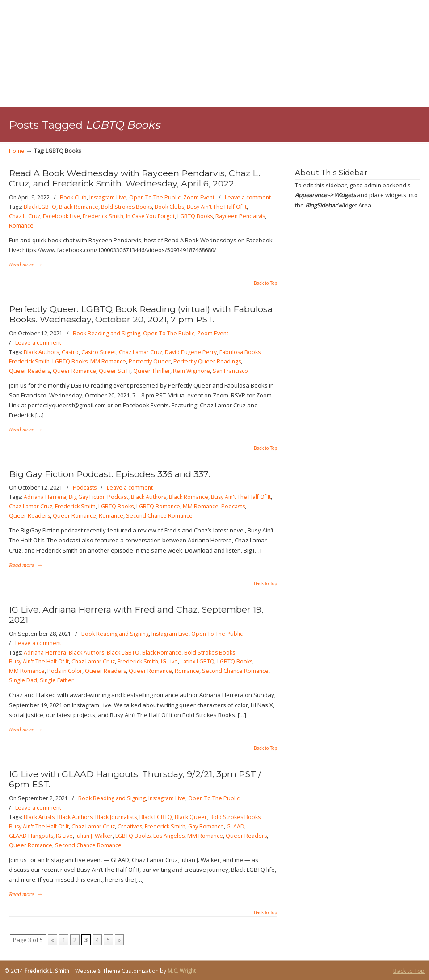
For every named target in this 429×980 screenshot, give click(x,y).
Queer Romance (74, 371)
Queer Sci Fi (115, 371)
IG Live (169, 661)
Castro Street (99, 352)
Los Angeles (169, 836)
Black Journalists (116, 817)
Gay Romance (206, 826)
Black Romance (79, 207)
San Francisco (230, 371)
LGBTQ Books (195, 216)
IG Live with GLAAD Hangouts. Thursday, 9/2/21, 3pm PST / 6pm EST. (135, 779)
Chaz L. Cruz (25, 216)
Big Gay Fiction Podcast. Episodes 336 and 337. (109, 474)
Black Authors (41, 352)
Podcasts (85, 488)
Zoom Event (199, 197)
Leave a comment (248, 197)
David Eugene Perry (191, 352)
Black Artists (39, 817)
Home (17, 151)
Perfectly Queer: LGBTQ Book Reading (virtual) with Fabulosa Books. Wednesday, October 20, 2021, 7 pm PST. (141, 314)
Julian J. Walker (94, 836)
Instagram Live (108, 197)
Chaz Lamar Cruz (141, 352)
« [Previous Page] (53, 940)
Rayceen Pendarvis (240, 216)
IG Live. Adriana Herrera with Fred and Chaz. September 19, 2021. (136, 615)
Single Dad (23, 680)
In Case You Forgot (150, 216)
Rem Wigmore (191, 371)
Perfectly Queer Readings (207, 361)
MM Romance (108, 361)
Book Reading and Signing (107, 333)
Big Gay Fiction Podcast (99, 497)
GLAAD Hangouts (31, 836)
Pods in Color (65, 671)
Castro (70, 352)
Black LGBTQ (40, 207)
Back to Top (265, 283)
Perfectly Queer (150, 361)
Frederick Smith (103, 216)
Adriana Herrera (45, 497)
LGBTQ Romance (158, 506)
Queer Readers (29, 371)
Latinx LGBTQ (198, 661)
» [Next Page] (119, 940)
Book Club (73, 197)
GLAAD (236, 826)
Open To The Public (155, 197)
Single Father (57, 680)
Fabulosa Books (240, 352)
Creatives (130, 826)
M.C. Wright (182, 971)
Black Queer (191, 817)
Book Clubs (169, 207)
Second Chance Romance (159, 516)
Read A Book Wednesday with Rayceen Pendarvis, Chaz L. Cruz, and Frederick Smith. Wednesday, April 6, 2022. (135, 178)
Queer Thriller (152, 371)
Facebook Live (61, 216)
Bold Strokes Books (126, 207)
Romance (21, 226)
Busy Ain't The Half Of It (217, 207)
